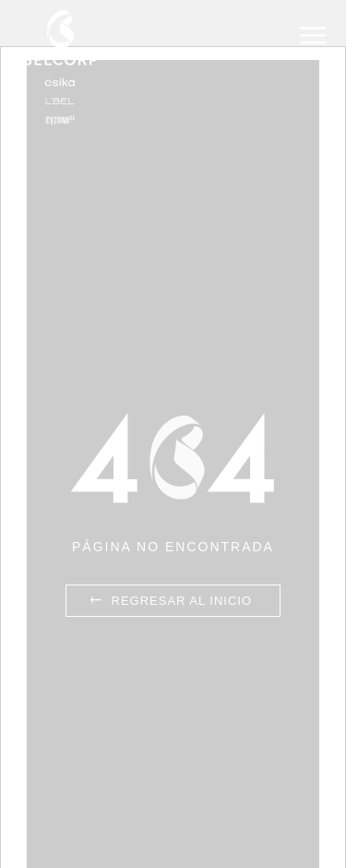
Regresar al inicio (169, 601)
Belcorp (60, 67)
